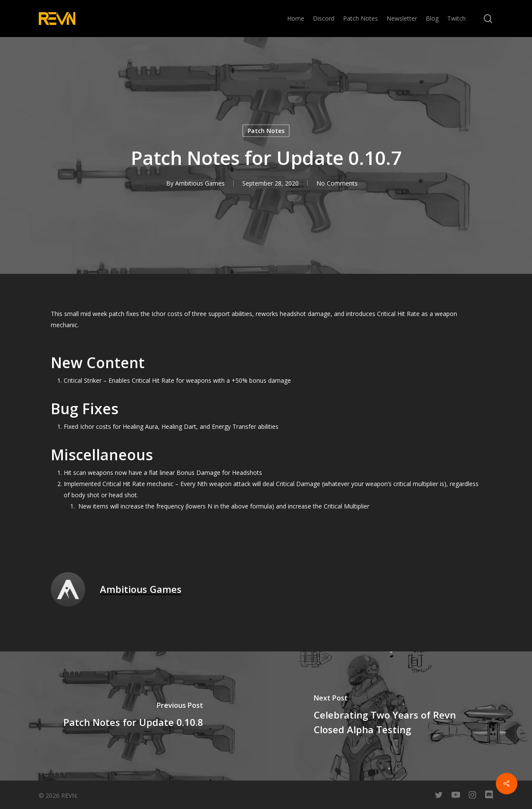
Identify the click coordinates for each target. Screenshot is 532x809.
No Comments (337, 183)
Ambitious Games (200, 183)
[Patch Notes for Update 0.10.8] (133, 716)
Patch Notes (266, 131)
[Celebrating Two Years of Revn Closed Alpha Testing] (399, 716)
